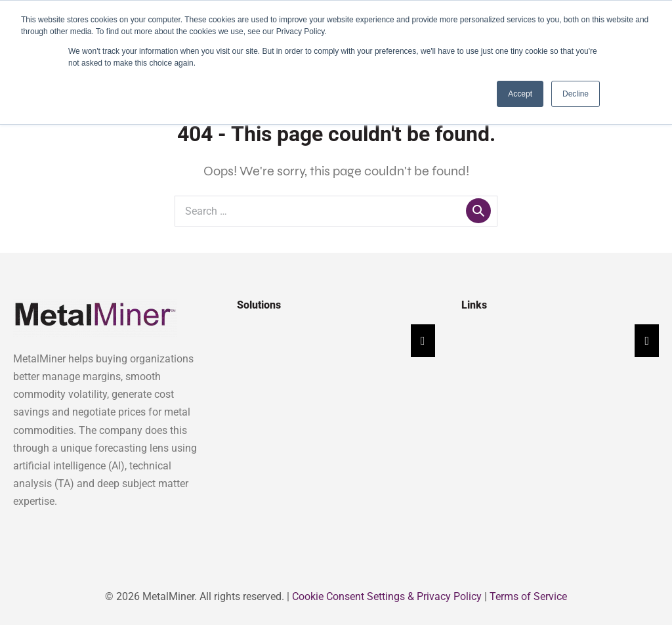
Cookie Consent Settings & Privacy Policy (387, 596)
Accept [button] (520, 94)
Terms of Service (528, 596)
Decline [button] (576, 94)
